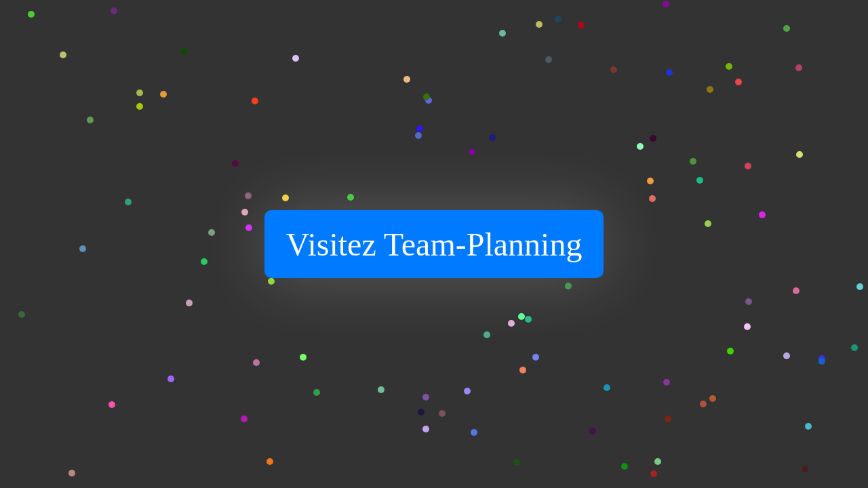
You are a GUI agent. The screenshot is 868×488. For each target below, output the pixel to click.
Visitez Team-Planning (434, 244)
